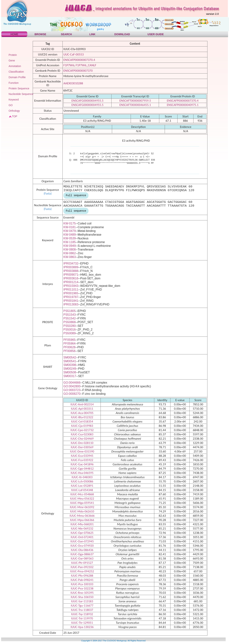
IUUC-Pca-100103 (82, 584)
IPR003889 (71, 267)
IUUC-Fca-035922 (82, 460)
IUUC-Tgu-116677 (82, 606)
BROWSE (40, 34)
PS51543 (70, 315)
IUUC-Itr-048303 (82, 477)
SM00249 (70, 369)
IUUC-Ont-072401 (82, 537)
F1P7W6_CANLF (86, 65)
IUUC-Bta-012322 (82, 417)
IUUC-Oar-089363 (82, 558)
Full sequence (76, 195)
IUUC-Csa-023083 (82, 434)
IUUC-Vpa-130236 (82, 627)
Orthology (14, 111)
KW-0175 (70, 223)
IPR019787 (71, 297)
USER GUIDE (156, 34)
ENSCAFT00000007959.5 (135, 101)
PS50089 (70, 333)
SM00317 (70, 376)
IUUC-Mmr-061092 (82, 507)
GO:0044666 (72, 383)
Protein (13, 55)
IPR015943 (71, 286)
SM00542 (70, 357)
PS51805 (70, 311)
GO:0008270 (72, 394)
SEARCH (66, 34)
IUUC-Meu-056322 (82, 499)
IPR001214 (71, 282)
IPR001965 (71, 293)
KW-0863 (70, 257)
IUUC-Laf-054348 (82, 490)
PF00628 (69, 347)
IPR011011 (71, 290)
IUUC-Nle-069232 (82, 529)
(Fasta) (48, 193)
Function (14, 83)
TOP (15, 116)
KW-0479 (70, 231)
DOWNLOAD (122, 34)
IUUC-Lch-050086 (82, 481)
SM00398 (70, 365)
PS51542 (70, 318)
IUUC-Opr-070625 (82, 533)
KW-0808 (70, 250)
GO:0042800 (72, 386)
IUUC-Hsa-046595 (82, 473)
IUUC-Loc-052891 (82, 486)
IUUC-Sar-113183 (82, 601)
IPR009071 (71, 275)
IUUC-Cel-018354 (82, 421)
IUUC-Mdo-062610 (82, 511)
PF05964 (69, 343)
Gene (12, 60)
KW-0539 (70, 238)
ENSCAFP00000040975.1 (183, 105)
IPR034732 (71, 263)
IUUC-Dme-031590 (82, 451)
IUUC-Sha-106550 (82, 597)
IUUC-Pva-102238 (82, 588)
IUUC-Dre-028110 (82, 443)
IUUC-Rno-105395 (82, 593)
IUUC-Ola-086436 (82, 550)
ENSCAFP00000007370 (78, 71)
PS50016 (70, 330)
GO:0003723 (72, 390)
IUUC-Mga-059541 (82, 503)
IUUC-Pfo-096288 (82, 576)
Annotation (15, 66)
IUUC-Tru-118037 (82, 610)
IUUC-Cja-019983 (82, 426)
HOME (14, 34)
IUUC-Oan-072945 (82, 541)
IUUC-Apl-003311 (82, 409)
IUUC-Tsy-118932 (82, 614)
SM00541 (70, 361)
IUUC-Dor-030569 (82, 447)
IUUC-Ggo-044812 (82, 469)
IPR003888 (71, 271)
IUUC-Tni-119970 (82, 618)
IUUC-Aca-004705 (82, 413)
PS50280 (70, 326)
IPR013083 (71, 304)
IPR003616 (71, 278)
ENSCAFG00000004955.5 (88, 101)
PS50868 (70, 322)
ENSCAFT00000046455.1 (135, 105)
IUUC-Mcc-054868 (82, 494)
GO (11, 105)
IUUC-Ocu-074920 (82, 546)
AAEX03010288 (73, 83)
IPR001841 (71, 301)
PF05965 (69, 340)
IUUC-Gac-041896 (82, 464)
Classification (16, 72)
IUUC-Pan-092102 (82, 567)
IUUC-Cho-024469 (82, 439)
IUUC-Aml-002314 (82, 404)
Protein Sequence (19, 88)
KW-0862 (70, 253)
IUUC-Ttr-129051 (82, 623)
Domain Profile (17, 77)
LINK (92, 34)
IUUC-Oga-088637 (82, 554)
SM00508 (70, 372)
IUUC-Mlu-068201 (82, 524)
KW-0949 (70, 246)
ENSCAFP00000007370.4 (79, 60)
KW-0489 (70, 235)
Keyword (14, 100)
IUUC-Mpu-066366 (82, 520)
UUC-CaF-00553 (74, 54)
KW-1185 (70, 242)
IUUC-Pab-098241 (82, 580)
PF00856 (69, 351)
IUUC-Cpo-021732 (82, 430)
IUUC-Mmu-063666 (82, 516)
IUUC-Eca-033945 (82, 456)
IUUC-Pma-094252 (82, 571)
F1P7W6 (69, 65)
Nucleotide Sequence (21, 94)
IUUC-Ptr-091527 (82, 563)
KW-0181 (70, 227)
